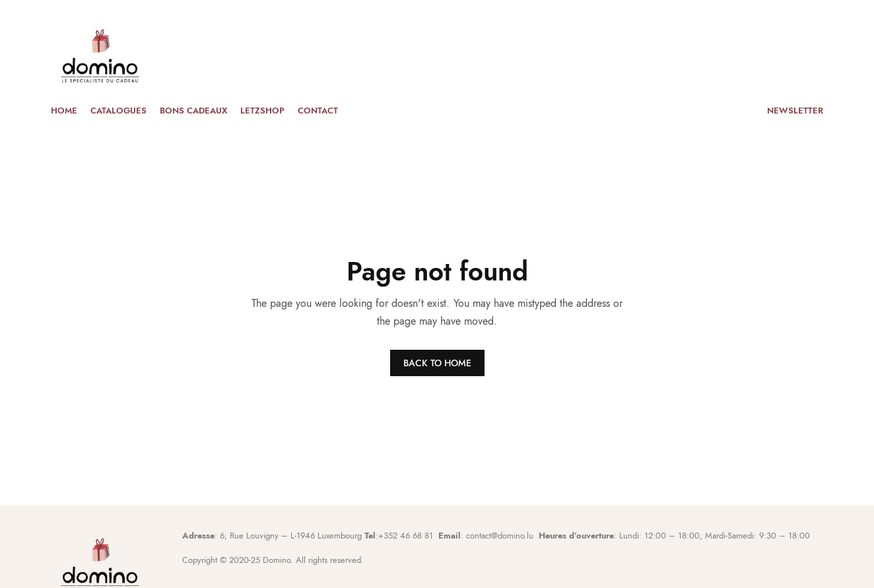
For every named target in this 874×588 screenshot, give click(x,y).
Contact (318, 111)
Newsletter (795, 111)
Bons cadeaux (193, 111)
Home (64, 111)
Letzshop (262, 111)
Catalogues (118, 111)
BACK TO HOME (437, 363)
